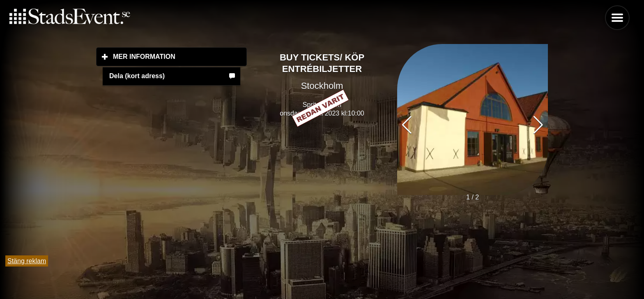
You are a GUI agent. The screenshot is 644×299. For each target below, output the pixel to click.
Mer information (180, 56)
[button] (538, 125)
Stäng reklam (27, 261)
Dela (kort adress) (137, 76)
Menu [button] (617, 18)
